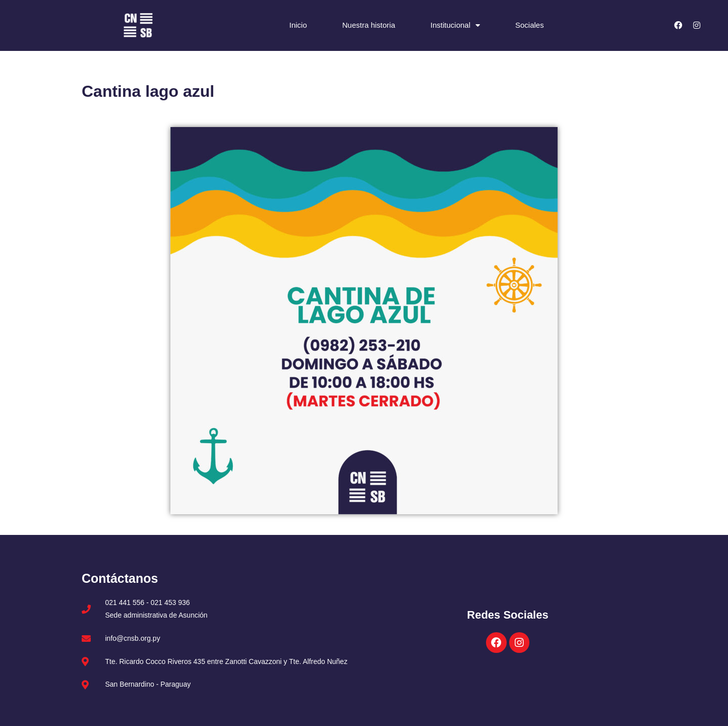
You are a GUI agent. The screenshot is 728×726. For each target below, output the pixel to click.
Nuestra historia (369, 25)
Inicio (298, 25)
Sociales (530, 25)
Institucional (455, 25)
